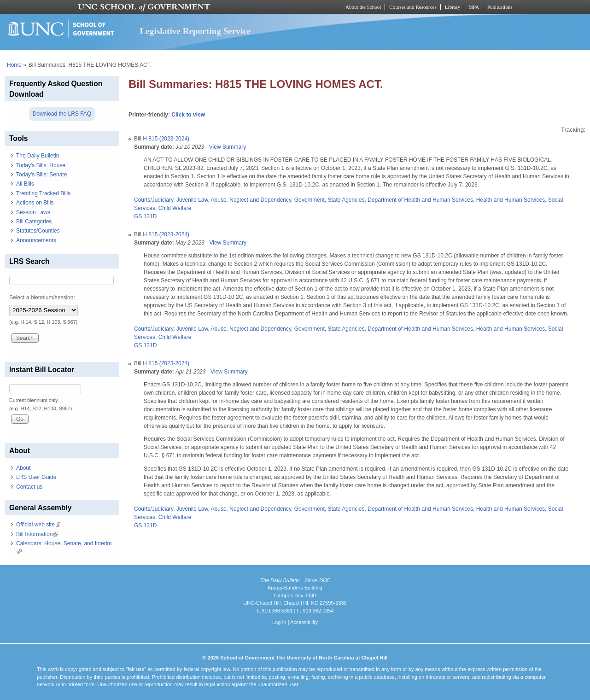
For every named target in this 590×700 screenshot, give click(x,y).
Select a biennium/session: (42, 297)
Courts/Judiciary (154, 200)
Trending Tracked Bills (43, 193)
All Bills (25, 184)
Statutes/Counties (38, 231)
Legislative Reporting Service (195, 31)
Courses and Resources (413, 7)
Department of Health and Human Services (420, 200)
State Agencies (346, 200)
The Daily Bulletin (38, 156)
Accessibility (304, 622)
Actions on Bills (35, 203)
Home (14, 65)
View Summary (228, 147)
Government (310, 200)
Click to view (188, 115)
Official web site (38, 525)
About (23, 468)
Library (453, 7)
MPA (474, 7)
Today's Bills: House (41, 165)
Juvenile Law (192, 200)
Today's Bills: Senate (41, 175)
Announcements (36, 240)
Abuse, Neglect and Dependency (251, 200)
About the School (363, 7)
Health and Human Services (511, 200)
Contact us (29, 487)
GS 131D (145, 216)
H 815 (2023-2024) (166, 139)
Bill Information (37, 534)
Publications (500, 7)
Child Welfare (175, 208)
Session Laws (33, 212)
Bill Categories (34, 222)
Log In (279, 622)
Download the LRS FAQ (62, 114)
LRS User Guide (36, 477)
